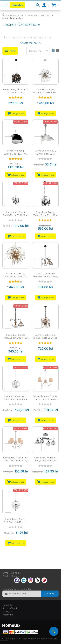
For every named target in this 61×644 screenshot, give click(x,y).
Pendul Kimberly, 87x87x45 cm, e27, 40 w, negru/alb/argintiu (16, 154)
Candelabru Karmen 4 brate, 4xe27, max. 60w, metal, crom (45, 461)
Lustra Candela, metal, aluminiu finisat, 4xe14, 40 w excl (16, 399)
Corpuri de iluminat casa (39, 15)
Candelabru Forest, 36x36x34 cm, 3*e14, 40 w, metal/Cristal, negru (16, 215)
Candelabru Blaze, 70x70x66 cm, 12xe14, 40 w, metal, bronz (16, 276)
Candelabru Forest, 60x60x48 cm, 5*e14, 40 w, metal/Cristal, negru (45, 215)
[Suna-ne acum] (54, 631)
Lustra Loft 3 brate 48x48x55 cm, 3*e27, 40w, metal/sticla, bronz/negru (16, 338)
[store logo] (17, 5)
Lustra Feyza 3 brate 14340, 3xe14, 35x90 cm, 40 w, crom (16, 522)
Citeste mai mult (29, 43)
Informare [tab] (8, 615)
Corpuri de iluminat (15, 15)
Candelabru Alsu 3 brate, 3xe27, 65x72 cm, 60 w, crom (45, 399)
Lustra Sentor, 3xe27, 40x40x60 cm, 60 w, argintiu (45, 154)
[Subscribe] (50, 594)
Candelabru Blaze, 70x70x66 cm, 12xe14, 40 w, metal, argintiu (45, 92)
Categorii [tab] (7, 611)
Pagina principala (4, 15)
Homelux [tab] (7, 605)
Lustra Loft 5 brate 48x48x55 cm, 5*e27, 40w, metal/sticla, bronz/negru (45, 276)
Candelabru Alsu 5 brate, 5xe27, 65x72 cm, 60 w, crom (16, 461)
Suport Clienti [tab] (10, 608)
